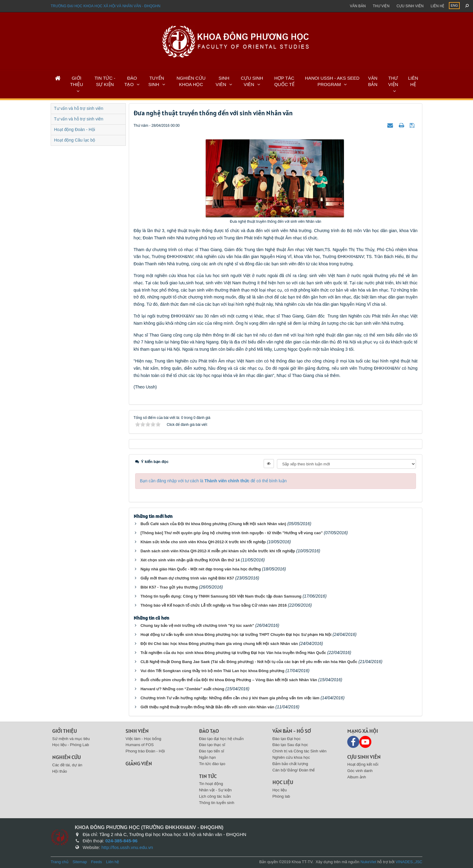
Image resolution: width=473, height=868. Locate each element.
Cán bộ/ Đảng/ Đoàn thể (294, 770)
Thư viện (381, 6)
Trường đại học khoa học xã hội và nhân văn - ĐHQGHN (106, 6)
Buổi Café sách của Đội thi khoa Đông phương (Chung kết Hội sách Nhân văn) (213, 524)
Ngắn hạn (208, 757)
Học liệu (283, 782)
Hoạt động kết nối (363, 764)
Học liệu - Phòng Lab (71, 745)
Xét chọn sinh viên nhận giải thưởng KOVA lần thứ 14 (190, 560)
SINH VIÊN (222, 81)
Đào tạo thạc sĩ (212, 745)
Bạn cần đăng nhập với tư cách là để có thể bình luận (213, 481)
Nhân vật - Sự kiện (215, 790)
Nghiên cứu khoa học (291, 757)
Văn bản (358, 6)
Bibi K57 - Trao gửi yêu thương (169, 587)
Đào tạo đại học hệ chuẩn (221, 739)
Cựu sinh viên (410, 6)
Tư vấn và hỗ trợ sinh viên (79, 108)
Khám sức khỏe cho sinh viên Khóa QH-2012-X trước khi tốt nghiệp (203, 542)
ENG (454, 5)
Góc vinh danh (360, 771)
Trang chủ (60, 862)
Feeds (97, 862)
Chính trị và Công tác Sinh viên (299, 751)
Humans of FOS (140, 745)
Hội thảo (60, 771)
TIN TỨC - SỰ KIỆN (105, 81)
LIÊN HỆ (413, 81)
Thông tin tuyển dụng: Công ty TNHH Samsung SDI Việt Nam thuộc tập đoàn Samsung (221, 596)
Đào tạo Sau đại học (290, 745)
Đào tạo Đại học (287, 739)
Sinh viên (137, 731)
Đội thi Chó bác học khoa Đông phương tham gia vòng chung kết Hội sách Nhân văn (219, 644)
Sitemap (80, 862)
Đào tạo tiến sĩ (212, 751)
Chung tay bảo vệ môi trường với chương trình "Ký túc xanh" (197, 625)
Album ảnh (357, 777)
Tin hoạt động (211, 784)
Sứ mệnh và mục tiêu (71, 739)
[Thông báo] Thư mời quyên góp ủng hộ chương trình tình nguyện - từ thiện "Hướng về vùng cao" (232, 533)
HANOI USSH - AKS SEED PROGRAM (332, 81)
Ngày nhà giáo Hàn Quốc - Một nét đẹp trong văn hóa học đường (201, 569)
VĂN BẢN (373, 81)
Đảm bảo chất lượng (290, 764)
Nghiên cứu (67, 757)
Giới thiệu (65, 731)
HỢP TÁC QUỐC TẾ (284, 81)
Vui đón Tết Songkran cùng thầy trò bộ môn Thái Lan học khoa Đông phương (213, 671)
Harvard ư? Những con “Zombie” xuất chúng (183, 689)
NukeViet (368, 862)
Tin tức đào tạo (212, 764)
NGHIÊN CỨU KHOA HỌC (191, 81)
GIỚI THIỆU (76, 81)
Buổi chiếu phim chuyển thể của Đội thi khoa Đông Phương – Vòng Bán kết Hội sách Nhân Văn (229, 680)
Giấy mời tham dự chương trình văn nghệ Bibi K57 (187, 578)
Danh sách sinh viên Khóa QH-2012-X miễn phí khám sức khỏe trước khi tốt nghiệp (218, 551)
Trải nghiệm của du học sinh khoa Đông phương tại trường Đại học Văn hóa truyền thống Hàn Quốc (233, 653)
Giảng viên (139, 763)
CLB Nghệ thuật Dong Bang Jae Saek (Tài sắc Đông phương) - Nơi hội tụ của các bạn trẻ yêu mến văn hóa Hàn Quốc (249, 662)
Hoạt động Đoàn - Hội (75, 129)
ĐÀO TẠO (131, 81)
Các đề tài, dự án (67, 765)
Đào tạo (209, 731)
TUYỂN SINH (156, 81)
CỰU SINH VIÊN (252, 81)
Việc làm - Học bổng (143, 739)
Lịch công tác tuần (215, 796)
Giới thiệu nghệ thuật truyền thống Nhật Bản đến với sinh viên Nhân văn (207, 707)
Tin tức (208, 776)
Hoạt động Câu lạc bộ (75, 140)
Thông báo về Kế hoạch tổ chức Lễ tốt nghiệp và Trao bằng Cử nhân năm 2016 (214, 605)
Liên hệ (437, 6)
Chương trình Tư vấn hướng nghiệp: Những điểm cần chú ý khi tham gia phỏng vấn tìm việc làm (230, 698)
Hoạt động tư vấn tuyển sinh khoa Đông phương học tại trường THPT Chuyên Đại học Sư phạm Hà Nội (236, 635)
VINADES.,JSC (409, 862)
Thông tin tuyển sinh (217, 803)
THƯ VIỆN (393, 81)
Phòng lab (281, 796)
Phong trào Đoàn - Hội (145, 751)
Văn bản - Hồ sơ (292, 731)
